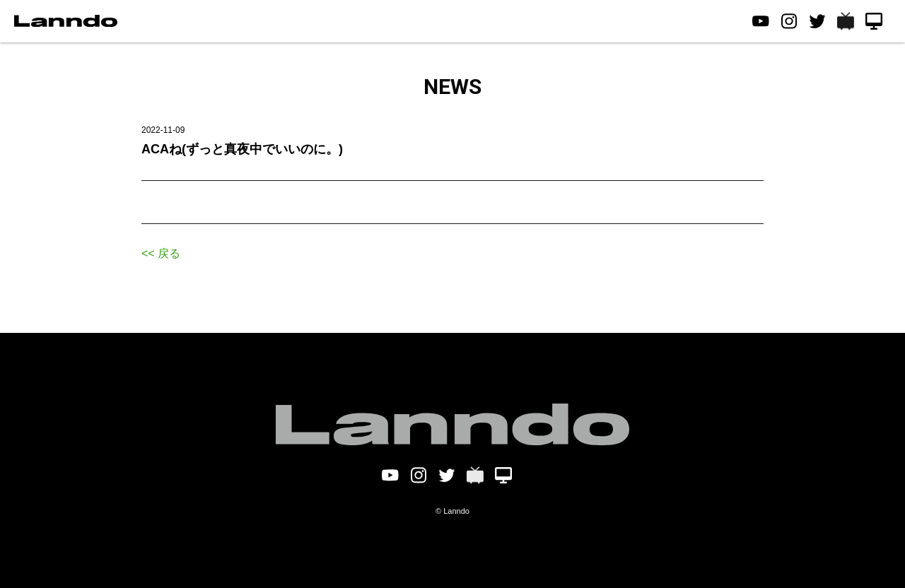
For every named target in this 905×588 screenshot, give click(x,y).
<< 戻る (161, 253)
